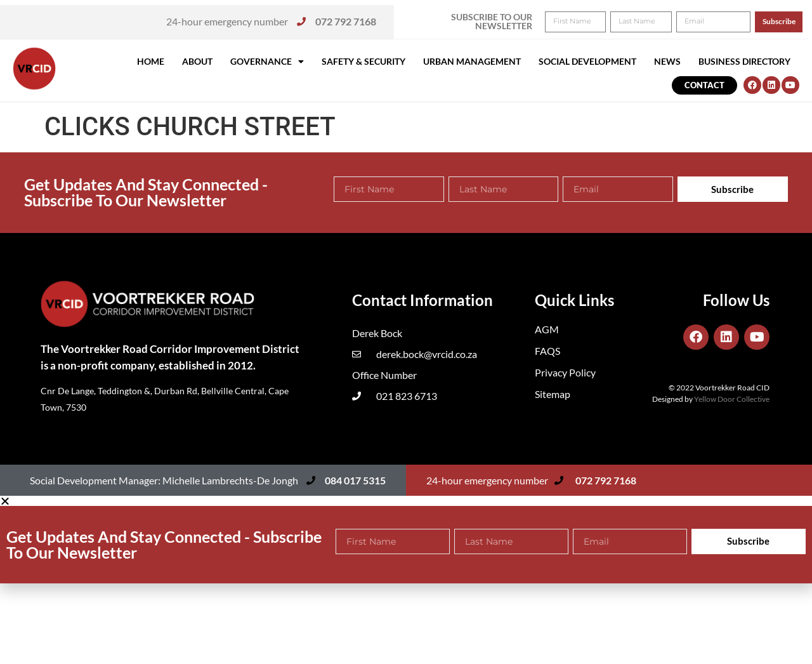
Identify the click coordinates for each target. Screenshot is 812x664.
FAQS (547, 351)
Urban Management (472, 61)
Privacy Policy (565, 372)
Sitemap (553, 394)
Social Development (587, 61)
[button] (785, 18)
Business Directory (744, 61)
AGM (547, 329)
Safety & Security (363, 61)
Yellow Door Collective (732, 399)
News (667, 61)
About (197, 61)
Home (151, 61)
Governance (267, 62)
